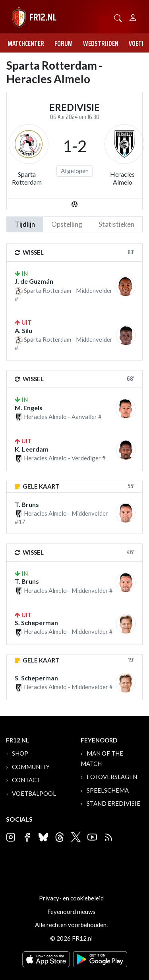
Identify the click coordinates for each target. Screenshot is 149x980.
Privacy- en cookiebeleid (71, 898)
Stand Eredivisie (113, 803)
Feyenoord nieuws (71, 912)
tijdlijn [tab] (25, 224)
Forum (64, 43)
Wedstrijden (101, 43)
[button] (118, 17)
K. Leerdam (32, 449)
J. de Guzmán (34, 281)
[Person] (133, 17)
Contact (26, 780)
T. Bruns (27, 504)
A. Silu (23, 330)
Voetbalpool (34, 793)
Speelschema (108, 790)
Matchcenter (26, 43)
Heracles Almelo (122, 178)
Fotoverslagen (112, 777)
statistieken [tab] (116, 224)
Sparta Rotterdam (27, 178)
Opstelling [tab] (67, 224)
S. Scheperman (36, 622)
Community (31, 767)
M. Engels (29, 408)
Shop (20, 753)
